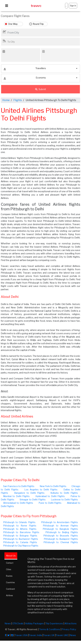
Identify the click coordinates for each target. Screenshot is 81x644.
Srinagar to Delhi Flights (33, 500)
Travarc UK (49, 635)
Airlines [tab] (9, 595)
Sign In (73, 6)
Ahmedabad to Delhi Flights (18, 503)
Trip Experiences (54, 623)
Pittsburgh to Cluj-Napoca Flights (21, 546)
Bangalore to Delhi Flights (29, 493)
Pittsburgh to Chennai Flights (61, 542)
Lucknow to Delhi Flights (64, 500)
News (8, 623)
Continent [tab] (10, 589)
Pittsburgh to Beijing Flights (62, 532)
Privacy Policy (69, 629)
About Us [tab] (11, 556)
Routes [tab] (9, 576)
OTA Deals (18, 623)
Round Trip (38, 24)
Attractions (71, 623)
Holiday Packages (34, 623)
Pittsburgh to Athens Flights (20, 529)
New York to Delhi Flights (53, 486)
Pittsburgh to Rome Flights (20, 526)
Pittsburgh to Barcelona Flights (21, 532)
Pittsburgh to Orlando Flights (19, 522)
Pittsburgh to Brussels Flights (61, 536)
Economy (25, 78)
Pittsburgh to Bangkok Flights (60, 529)
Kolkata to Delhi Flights (64, 493)
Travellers (25, 69)
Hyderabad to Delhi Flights (50, 496)
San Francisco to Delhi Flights (19, 486)
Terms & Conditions (50, 629)
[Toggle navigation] (7, 6)
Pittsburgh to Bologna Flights (20, 536)
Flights (18, 100)
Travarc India (35, 635)
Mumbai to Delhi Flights (16, 496)
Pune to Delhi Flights (50, 503)
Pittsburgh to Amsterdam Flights (59, 522)
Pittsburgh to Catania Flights (20, 542)
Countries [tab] (10, 582)
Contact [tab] (10, 563)
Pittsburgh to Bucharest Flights (21, 539)
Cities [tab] (9, 569)
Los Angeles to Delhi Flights (41, 490)
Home (6, 100)
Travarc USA (21, 635)
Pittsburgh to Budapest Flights (61, 539)
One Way (13, 24)
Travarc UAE (62, 635)
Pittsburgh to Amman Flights (60, 526)
